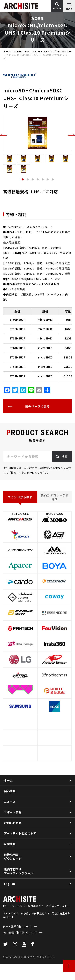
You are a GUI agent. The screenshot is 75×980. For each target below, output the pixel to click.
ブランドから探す (20, 497)
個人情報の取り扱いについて (20, 948)
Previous (3, 135)
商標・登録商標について (18, 942)
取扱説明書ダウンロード (13, 857)
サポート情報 (13, 812)
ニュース (10, 802)
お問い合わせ (13, 823)
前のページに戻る (37, 406)
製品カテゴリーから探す (55, 497)
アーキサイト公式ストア (20, 833)
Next (72, 135)
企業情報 (10, 844)
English (10, 884)
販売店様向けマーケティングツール (19, 871)
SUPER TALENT (22, 51)
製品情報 (10, 791)
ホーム (7, 51)
